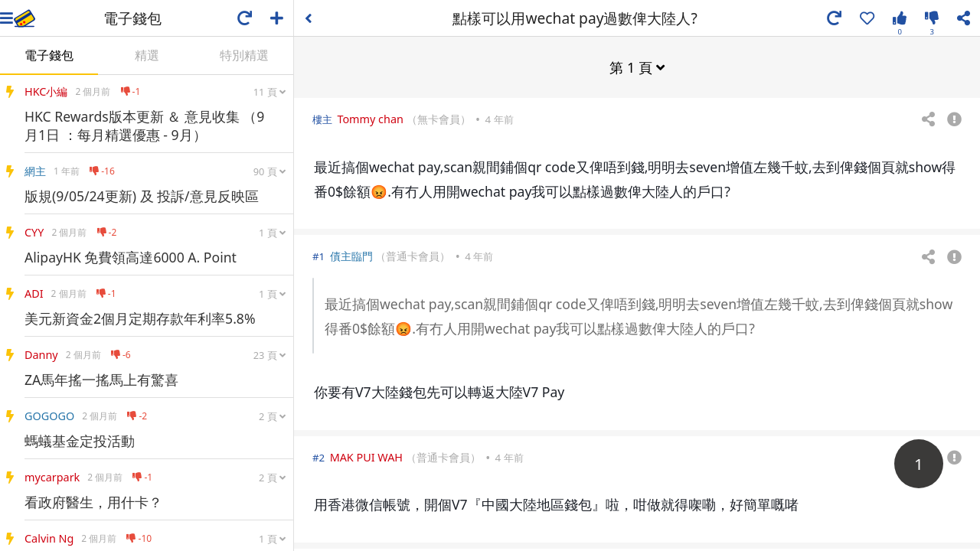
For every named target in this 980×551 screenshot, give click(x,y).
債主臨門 (351, 255)
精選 (147, 55)
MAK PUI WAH (366, 456)
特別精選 (244, 55)
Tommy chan (370, 118)
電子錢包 (49, 55)
